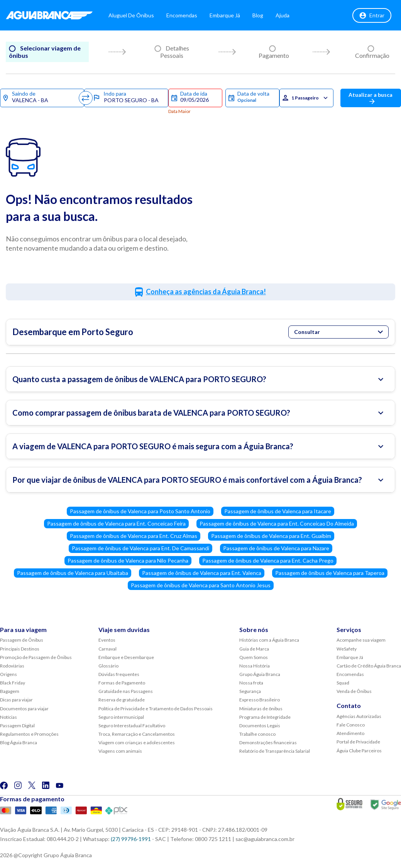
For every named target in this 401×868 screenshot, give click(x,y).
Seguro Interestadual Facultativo (132, 726)
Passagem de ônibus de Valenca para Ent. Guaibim (271, 536)
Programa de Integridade (265, 717)
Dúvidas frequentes (119, 674)
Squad (343, 683)
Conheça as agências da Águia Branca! (206, 292)
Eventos (107, 640)
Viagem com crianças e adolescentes (137, 742)
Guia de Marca (254, 649)
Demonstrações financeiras (268, 742)
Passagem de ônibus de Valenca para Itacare (278, 511)
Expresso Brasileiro (260, 700)
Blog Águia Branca (19, 742)
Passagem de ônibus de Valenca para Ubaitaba (73, 573)
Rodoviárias (12, 666)
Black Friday (13, 683)
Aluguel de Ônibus (135, 15)
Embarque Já (229, 15)
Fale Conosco (351, 725)
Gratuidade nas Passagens (126, 691)
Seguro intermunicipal (121, 717)
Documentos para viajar (24, 709)
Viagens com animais (120, 751)
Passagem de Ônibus (22, 640)
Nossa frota (251, 683)
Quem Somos (254, 657)
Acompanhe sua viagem (361, 640)
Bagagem (10, 691)
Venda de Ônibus (354, 691)
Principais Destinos (20, 649)
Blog (262, 15)
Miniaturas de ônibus (261, 709)
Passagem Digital (17, 726)
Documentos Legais (260, 726)
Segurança (250, 691)
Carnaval (107, 649)
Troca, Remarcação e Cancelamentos (137, 734)
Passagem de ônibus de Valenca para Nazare (276, 548)
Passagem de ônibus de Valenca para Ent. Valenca (202, 573)
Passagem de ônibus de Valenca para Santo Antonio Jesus (201, 585)
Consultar (338, 332)
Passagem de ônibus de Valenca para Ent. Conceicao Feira (116, 523)
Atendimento (350, 733)
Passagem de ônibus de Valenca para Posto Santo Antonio (140, 511)
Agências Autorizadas (359, 716)
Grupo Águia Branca (260, 674)
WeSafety (347, 649)
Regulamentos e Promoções (29, 734)
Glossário (108, 666)
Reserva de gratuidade (122, 700)
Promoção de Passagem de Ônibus (36, 657)
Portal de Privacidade (358, 742)
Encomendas (186, 15)
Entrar (372, 15)
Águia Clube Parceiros (359, 751)
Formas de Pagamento (122, 683)
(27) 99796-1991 (131, 839)
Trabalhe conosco (257, 734)
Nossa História (255, 666)
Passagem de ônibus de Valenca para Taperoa (330, 573)
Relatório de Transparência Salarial (275, 751)
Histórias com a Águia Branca (269, 640)
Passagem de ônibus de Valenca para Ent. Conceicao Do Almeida (277, 523)
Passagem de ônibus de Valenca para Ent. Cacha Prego (268, 560)
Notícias (8, 717)
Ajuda (287, 15)
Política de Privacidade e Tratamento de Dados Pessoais (156, 709)
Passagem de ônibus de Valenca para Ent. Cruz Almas (134, 536)
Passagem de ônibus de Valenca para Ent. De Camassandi (140, 548)
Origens (8, 674)
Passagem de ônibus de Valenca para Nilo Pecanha (128, 560)
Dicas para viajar (16, 700)
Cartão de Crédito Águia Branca (369, 666)
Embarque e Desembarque (126, 657)
